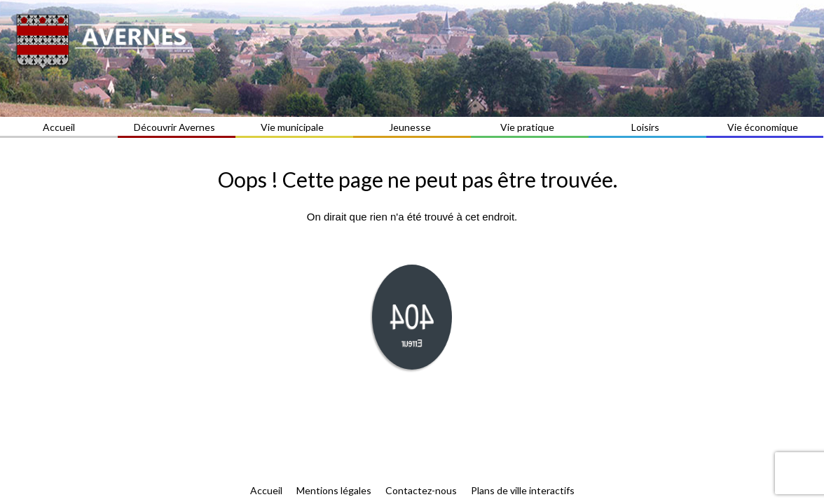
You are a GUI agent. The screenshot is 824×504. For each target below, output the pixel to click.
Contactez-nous (421, 490)
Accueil (59, 127)
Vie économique (765, 127)
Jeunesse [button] (412, 127)
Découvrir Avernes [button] (177, 127)
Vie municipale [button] (294, 127)
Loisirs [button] (647, 127)
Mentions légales (334, 490)
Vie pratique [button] (529, 127)
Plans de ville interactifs (523, 490)
